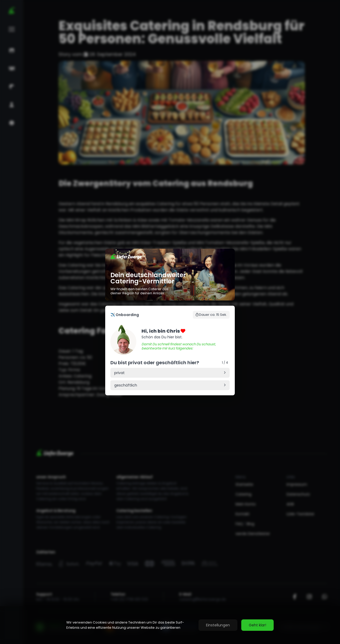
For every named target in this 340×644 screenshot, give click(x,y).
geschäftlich (126, 385)
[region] (170, 625)
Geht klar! (257, 625)
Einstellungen (218, 625)
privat (119, 373)
